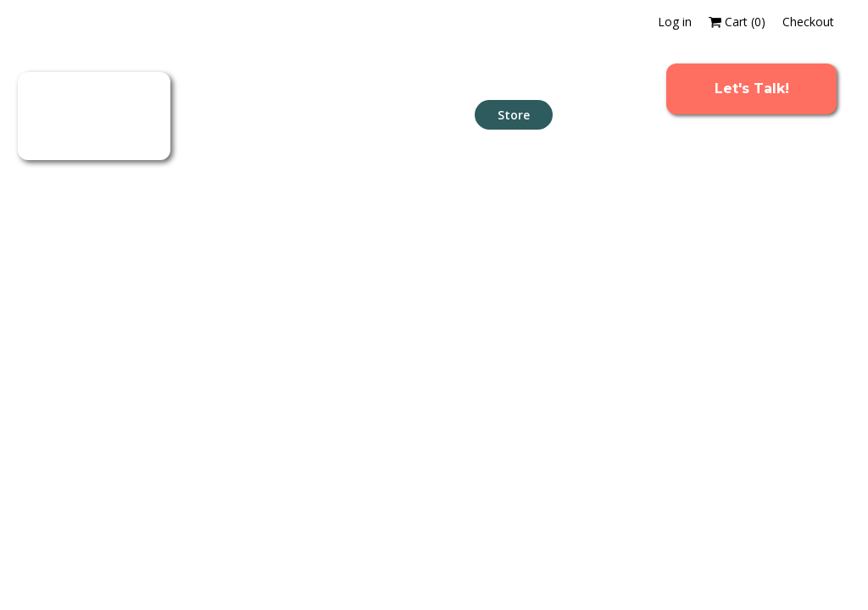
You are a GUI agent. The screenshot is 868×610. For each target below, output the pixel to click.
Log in (675, 22)
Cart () (737, 22)
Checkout (808, 22)
